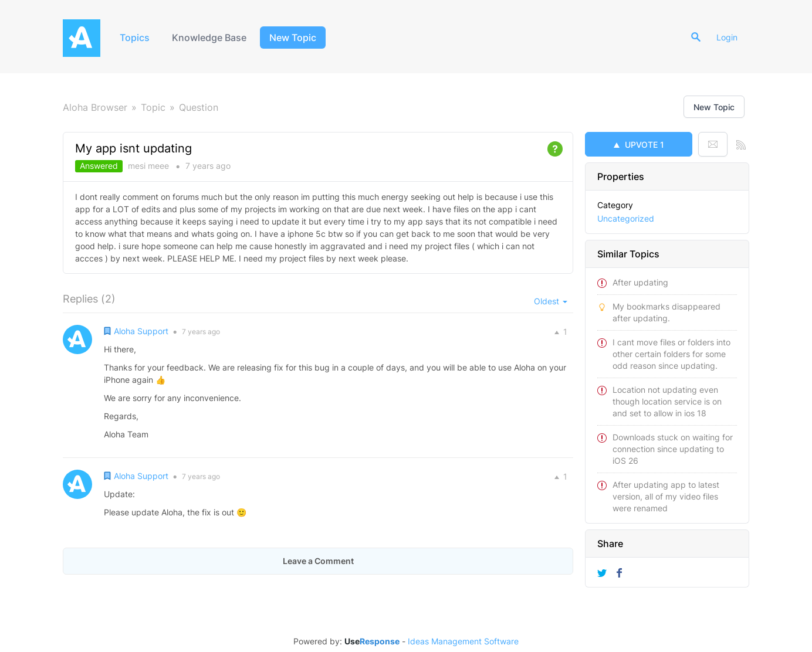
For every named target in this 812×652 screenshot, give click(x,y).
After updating (640, 282)
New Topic (293, 38)
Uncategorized (626, 218)
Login (727, 37)
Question (199, 107)
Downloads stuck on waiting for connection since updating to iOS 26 (673, 449)
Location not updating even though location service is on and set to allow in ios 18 (667, 401)
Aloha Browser (95, 107)
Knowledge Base (209, 38)
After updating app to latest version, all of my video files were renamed (666, 496)
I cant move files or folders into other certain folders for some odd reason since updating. (671, 354)
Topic (153, 107)
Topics (135, 38)
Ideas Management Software (463, 641)
